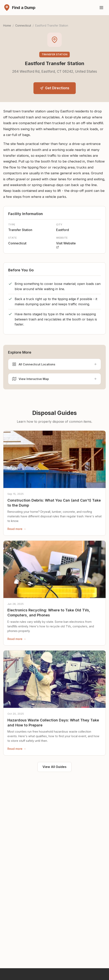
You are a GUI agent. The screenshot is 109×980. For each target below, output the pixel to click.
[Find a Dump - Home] (19, 8)
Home (7, 25)
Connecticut (23, 25)
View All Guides (54, 767)
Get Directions (55, 88)
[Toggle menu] (101, 8)
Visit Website (66, 245)
